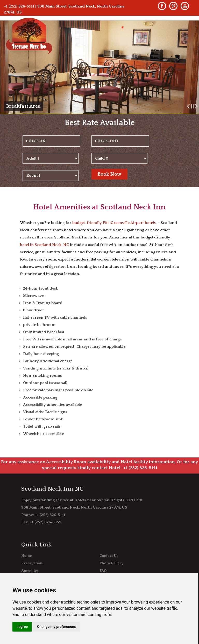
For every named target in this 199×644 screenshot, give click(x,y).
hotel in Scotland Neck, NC (44, 245)
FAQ (103, 571)
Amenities (30, 571)
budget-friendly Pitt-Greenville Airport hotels (114, 223)
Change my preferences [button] (56, 627)
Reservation (32, 563)
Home (27, 556)
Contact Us (109, 556)
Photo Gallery (111, 563)
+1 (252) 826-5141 (19, 6)
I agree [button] (22, 627)
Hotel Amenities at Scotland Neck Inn (99, 207)
